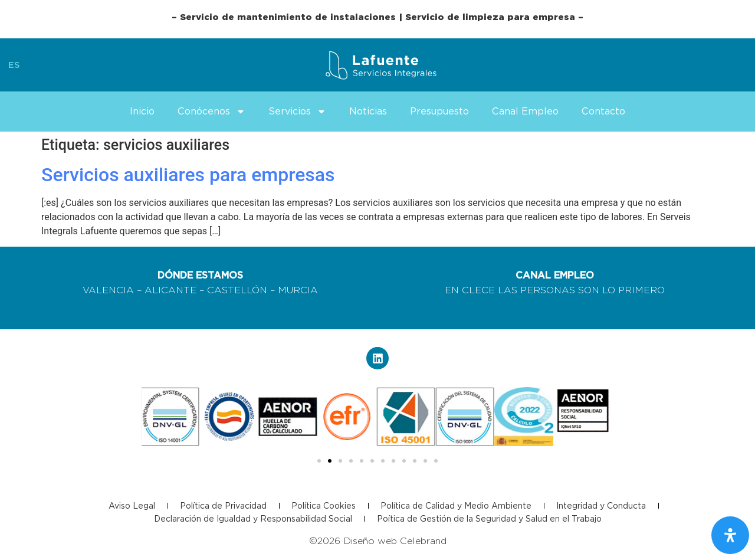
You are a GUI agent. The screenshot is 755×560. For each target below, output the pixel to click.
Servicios (297, 112)
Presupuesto (439, 111)
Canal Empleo (525, 111)
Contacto (603, 111)
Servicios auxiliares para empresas (188, 175)
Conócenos (211, 112)
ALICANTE (170, 290)
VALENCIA (108, 290)
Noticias (368, 111)
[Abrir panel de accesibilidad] (730, 535)
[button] (319, 461)
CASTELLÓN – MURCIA (262, 290)
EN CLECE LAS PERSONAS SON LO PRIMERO (555, 290)
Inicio (142, 111)
